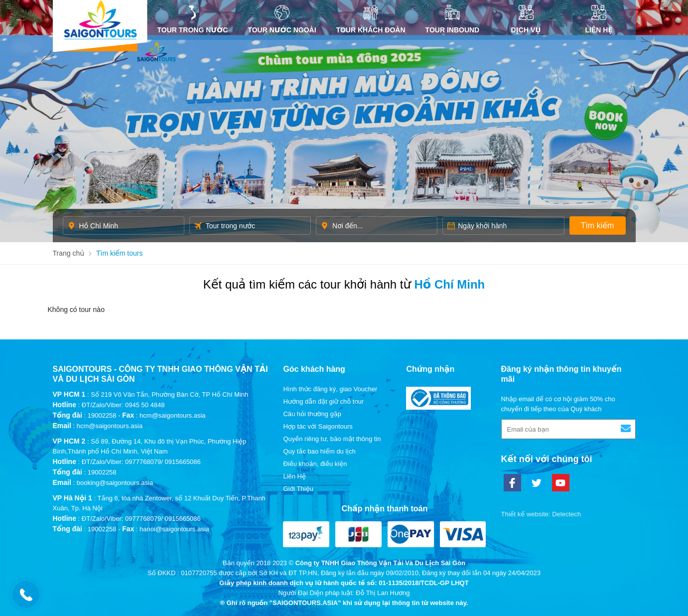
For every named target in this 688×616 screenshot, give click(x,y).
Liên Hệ (599, 19)
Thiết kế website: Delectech (541, 514)
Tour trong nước (193, 19)
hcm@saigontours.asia (110, 426)
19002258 (102, 415)
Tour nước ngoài (282, 19)
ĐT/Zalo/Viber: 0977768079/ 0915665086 (141, 462)
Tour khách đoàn (371, 19)
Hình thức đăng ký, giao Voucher (330, 389)
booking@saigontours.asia (115, 483)
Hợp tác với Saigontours (318, 426)
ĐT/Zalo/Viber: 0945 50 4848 (123, 405)
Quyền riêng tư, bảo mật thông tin (332, 439)
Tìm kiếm (598, 226)
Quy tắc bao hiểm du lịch (319, 451)
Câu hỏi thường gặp (312, 414)
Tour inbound (453, 19)
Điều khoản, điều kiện (315, 464)
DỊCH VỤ (526, 19)
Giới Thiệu (298, 489)
